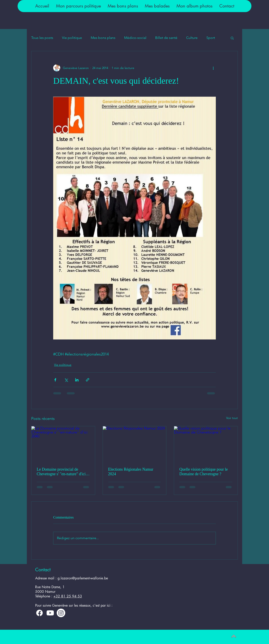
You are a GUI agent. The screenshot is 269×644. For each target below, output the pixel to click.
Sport (211, 38)
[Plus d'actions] (213, 68)
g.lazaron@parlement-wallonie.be (83, 578)
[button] (78, 6)
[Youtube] (50, 613)
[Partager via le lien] (88, 380)
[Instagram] (61, 613)
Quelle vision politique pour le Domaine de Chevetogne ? (204, 472)
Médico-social (135, 38)
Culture (192, 38)
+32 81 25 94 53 (68, 596)
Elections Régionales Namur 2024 (131, 472)
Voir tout (232, 418)
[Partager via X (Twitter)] (66, 380)
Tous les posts (42, 38)
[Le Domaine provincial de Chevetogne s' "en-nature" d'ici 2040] (63, 444)
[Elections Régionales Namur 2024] (135, 444)
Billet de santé (166, 38)
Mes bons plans (103, 38)
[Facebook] (39, 613)
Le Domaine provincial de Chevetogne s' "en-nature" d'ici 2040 (61, 472)
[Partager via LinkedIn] (77, 380)
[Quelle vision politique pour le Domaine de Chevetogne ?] (206, 444)
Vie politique (72, 38)
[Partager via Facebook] (55, 380)
